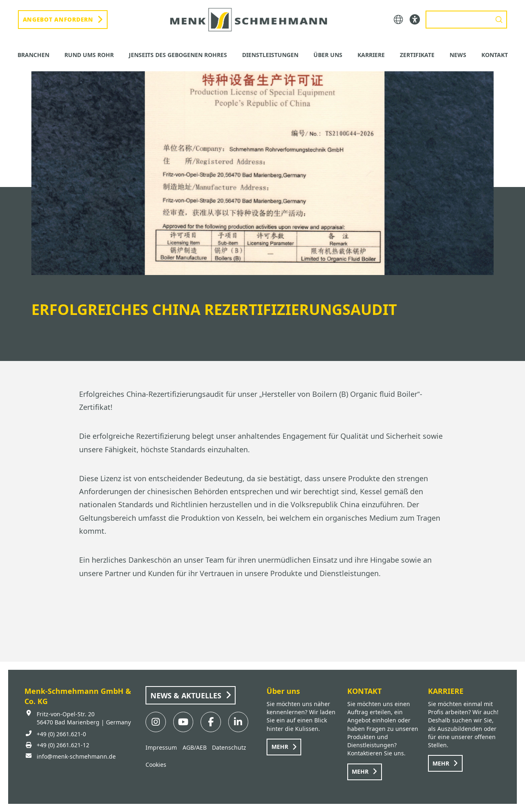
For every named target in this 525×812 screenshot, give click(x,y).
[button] (398, 20)
